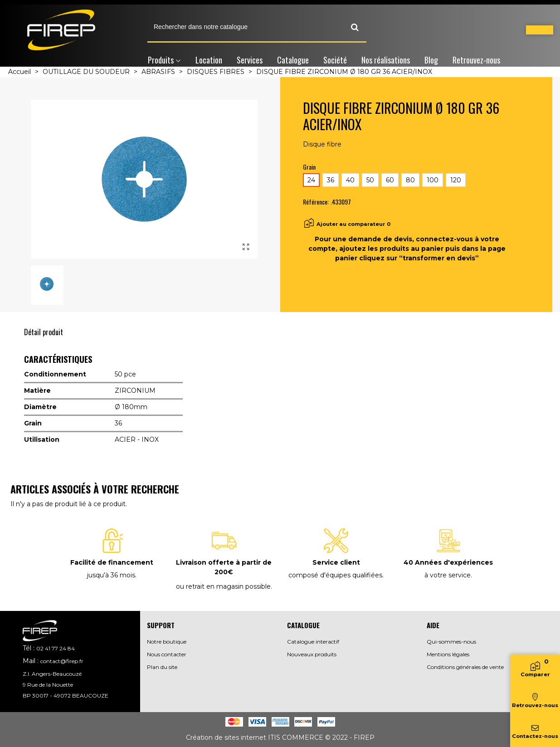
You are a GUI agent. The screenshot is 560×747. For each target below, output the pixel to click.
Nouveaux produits (312, 654)
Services (250, 60)
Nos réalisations (386, 60)
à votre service (448, 575)
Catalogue (293, 60)
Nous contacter (167, 654)
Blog (431, 60)
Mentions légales (448, 654)
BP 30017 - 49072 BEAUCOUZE (66, 696)
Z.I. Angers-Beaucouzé (52, 674)
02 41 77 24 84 (56, 648)
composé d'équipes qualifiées (335, 575)
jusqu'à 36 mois (111, 575)
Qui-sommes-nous (451, 642)
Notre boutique (167, 642)
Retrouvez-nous (476, 60)
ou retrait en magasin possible (223, 586)
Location (209, 60)
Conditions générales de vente (465, 667)
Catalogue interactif (313, 642)
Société (335, 60)
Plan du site (162, 667)
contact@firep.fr (62, 661)
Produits (161, 60)
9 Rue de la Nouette (48, 685)
